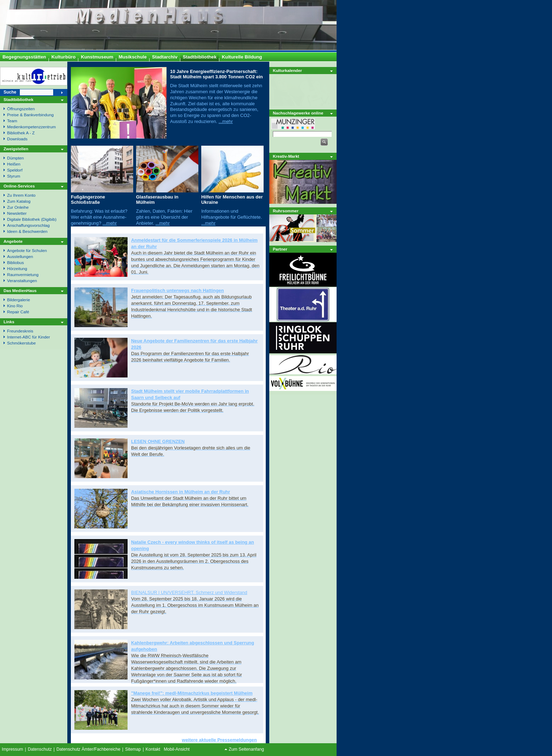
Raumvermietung (23, 275)
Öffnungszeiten (21, 109)
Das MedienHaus (20, 290)
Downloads (17, 139)
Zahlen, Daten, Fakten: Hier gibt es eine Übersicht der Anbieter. (164, 217)
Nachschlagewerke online (298, 113)
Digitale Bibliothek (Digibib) (32, 219)
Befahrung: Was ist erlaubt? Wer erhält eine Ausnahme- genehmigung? (99, 217)
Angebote (13, 241)
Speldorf (15, 170)
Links (9, 322)
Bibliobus (15, 262)
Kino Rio (15, 306)
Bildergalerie (19, 300)
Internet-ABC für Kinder (29, 337)
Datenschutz (40, 749)
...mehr (226, 121)
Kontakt (153, 749)
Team (12, 121)
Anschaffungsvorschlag (28, 225)
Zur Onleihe (18, 207)
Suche (10, 92)
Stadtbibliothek (18, 99)
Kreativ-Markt (286, 156)
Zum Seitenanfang (246, 749)
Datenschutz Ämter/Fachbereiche (88, 749)
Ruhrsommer (286, 211)
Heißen (14, 164)
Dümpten (15, 158)
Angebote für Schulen (27, 250)
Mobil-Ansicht (177, 749)
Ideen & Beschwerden (27, 231)
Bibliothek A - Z (21, 133)
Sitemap (133, 749)
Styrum (14, 176)
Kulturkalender (287, 70)
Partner (280, 249)
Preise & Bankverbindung (30, 115)
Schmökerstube (21, 343)
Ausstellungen (20, 256)
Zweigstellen (16, 149)
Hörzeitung (17, 268)
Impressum (12, 749)
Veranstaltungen (22, 281)
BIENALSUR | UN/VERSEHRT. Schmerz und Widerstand (189, 592)
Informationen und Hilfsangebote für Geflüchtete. (232, 214)
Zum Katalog (19, 201)
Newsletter (17, 213)
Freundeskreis (20, 331)
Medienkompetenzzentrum (31, 127)
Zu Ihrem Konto (21, 195)
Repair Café (18, 312)
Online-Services (19, 186)
